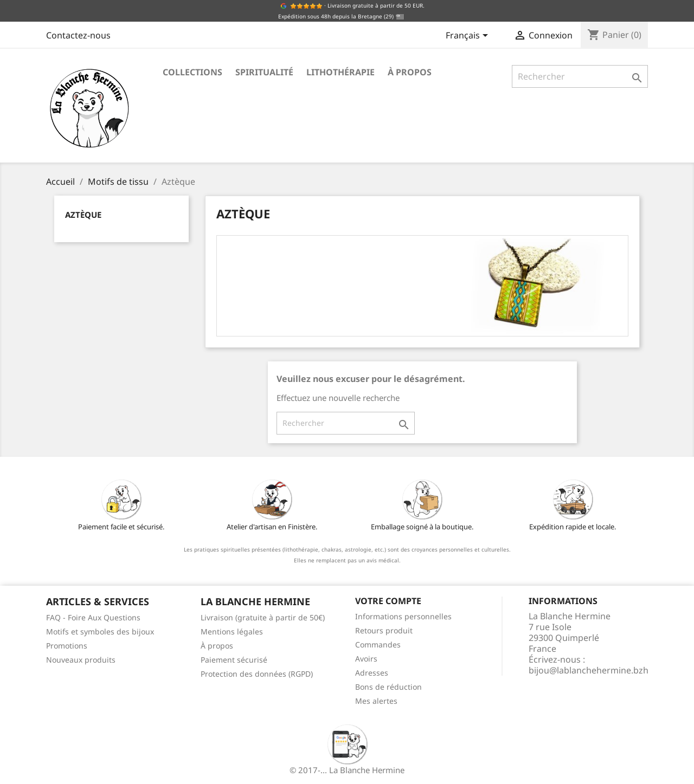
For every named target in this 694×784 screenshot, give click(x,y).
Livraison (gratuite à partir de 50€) (263, 617)
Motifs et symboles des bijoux (100, 631)
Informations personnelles (403, 616)
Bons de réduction (388, 687)
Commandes (378, 644)
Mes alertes (376, 701)
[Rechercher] (580, 76)
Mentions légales (232, 631)
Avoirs (366, 659)
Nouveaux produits (81, 660)
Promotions (67, 646)
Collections (192, 72)
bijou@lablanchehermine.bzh (589, 670)
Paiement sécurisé (234, 660)
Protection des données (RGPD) (257, 674)
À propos (410, 72)
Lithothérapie (340, 72)
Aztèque (83, 215)
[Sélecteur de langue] (469, 36)
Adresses (372, 673)
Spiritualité (264, 72)
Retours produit (384, 630)
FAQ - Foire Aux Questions (93, 617)
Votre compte (388, 601)
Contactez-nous (78, 35)
